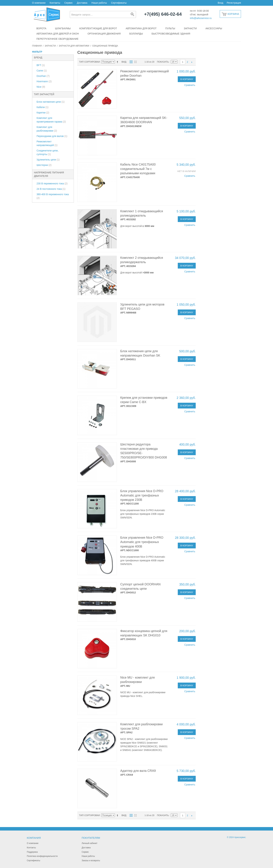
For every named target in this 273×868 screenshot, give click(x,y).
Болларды (136, 34)
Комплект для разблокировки (47, 129)
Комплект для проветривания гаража (51, 120)
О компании (39, 3)
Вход (220, 3)
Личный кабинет (89, 843)
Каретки (43, 113)
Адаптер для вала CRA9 (138, 771)
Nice (41, 87)
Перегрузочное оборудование (57, 39)
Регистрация (234, 3)
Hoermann (44, 81)
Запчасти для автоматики (74, 46)
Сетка (135, 62)
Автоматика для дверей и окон (58, 34)
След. (192, 62)
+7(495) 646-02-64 (163, 14)
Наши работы (99, 3)
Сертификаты (119, 3)
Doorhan (43, 76)
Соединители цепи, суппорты (47, 152)
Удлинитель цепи (48, 160)
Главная (37, 46)
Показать (163, 62)
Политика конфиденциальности (42, 856)
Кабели (42, 107)
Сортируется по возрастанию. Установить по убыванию (118, 62)
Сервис (68, 3)
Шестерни (44, 165)
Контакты (55, 3)
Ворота (41, 28)
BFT (41, 65)
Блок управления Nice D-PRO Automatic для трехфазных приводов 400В (142, 542)
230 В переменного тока (52, 183)
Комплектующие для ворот (98, 28)
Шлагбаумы (63, 28)
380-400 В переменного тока (53, 196)
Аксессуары (214, 28)
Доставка (82, 3)
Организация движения (104, 34)
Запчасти (190, 28)
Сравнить (190, 85)
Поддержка (32, 852)
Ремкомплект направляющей (47, 143)
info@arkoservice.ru (201, 18)
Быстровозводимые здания (171, 34)
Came (42, 71)
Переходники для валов (52, 136)
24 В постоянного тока (51, 189)
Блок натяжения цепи (51, 102)
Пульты (170, 28)
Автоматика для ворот (141, 28)
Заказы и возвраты (91, 861)
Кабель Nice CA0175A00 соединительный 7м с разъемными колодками (138, 169)
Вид (124, 62)
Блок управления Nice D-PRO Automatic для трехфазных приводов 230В (142, 495)
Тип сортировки (89, 62)
